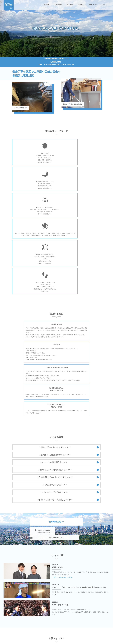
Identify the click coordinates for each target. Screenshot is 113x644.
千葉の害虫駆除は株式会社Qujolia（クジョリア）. (58, 642)
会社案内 (81, 5)
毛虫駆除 (35, 625)
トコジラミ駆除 (37, 630)
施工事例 (70, 5)
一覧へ (94, 573)
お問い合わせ (93, 5)
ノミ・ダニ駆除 (72, 625)
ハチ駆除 (53, 625)
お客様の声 (58, 5)
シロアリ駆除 (54, 620)
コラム (105, 5)
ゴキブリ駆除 (72, 620)
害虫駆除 (46, 5)
